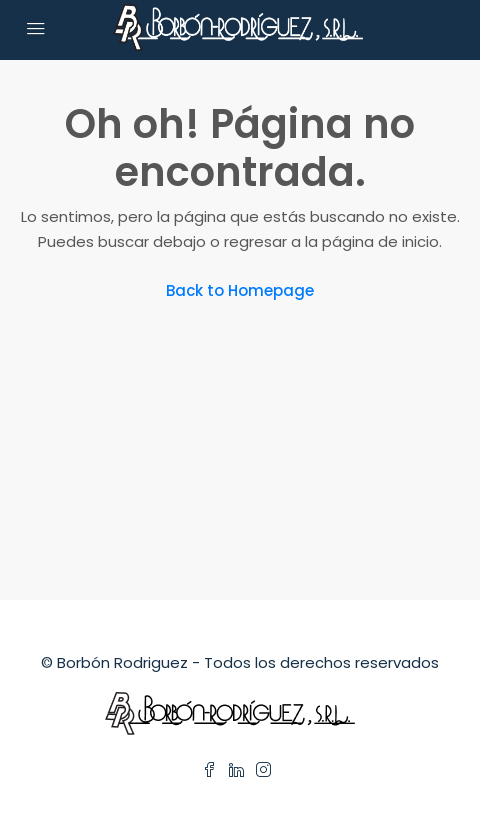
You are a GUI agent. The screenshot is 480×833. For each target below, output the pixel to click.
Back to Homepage (240, 290)
